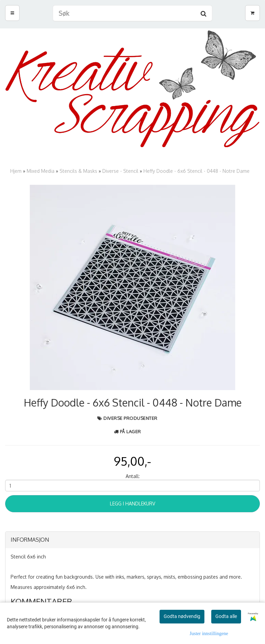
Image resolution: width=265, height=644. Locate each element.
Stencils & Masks (78, 171)
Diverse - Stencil (120, 171)
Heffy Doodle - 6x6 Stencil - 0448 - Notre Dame (197, 171)
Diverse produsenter (130, 418)
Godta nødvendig (182, 616)
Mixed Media (41, 171)
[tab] (132, 540)
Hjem (16, 171)
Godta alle (226, 616)
